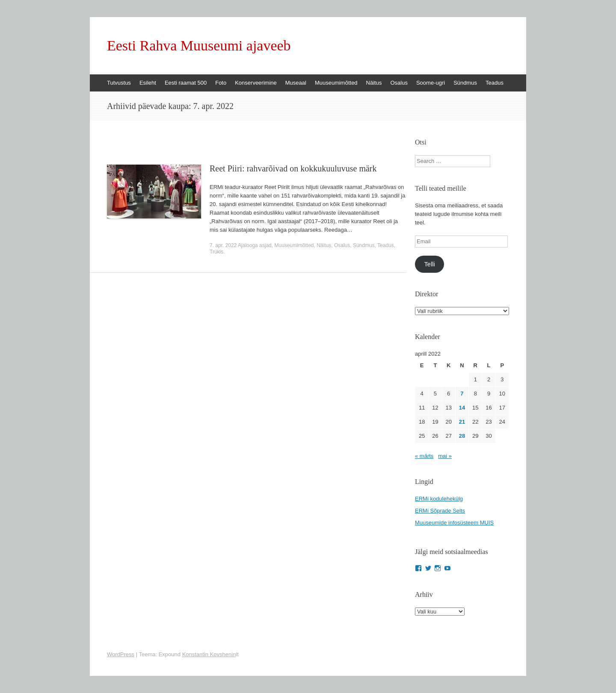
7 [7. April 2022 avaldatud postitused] (462, 394)
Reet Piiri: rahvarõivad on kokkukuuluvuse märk (293, 168)
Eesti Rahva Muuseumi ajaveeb (199, 46)
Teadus (495, 83)
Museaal (296, 83)
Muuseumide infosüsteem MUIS (454, 523)
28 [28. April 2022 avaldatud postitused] (462, 436)
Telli (429, 264)
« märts (424, 456)
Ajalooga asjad (255, 245)
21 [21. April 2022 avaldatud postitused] (462, 422)
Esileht (148, 83)
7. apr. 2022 (223, 245)
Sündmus (465, 83)
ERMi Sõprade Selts (440, 511)
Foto (221, 83)
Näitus (374, 83)
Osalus (399, 83)
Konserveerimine (256, 83)
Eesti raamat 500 (186, 83)
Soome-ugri (431, 83)
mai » (445, 456)
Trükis (216, 252)
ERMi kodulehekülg (439, 499)
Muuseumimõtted (336, 83)
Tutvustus (119, 83)
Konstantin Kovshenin (209, 654)
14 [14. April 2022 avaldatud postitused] (462, 408)
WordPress (121, 654)
